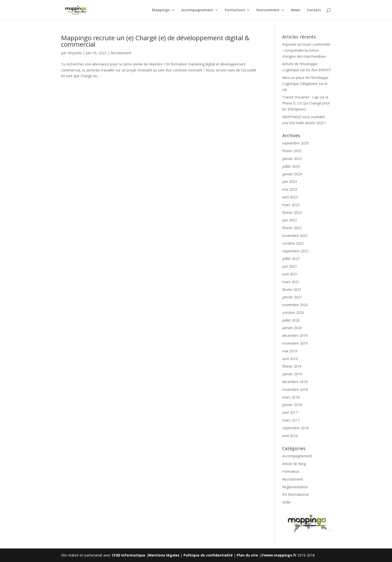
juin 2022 (290, 220)
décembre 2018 (295, 382)
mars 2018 (291, 397)
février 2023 (292, 213)
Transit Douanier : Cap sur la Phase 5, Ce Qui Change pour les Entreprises (306, 103)
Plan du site (247, 555)
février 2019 (292, 366)
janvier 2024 (292, 174)
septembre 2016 (295, 428)
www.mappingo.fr (280, 555)
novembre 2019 (295, 343)
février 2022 (292, 228)
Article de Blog (294, 464)
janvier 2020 (292, 328)
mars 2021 (291, 282)
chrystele (74, 53)
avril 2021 (290, 274)
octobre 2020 (293, 312)
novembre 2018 (295, 389)
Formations (235, 10)
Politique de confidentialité (208, 555)
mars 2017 (291, 420)
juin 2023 (290, 182)
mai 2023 (290, 189)
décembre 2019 (295, 335)
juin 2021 (290, 266)
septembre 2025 (295, 143)
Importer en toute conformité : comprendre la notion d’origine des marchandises (306, 50)
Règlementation (295, 487)
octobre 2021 (293, 243)
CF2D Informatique (129, 555)
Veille (286, 502)
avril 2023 (290, 197)
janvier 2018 (292, 405)
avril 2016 (290, 436)
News (296, 10)
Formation (291, 471)
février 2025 (292, 151)
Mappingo (161, 10)
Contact (314, 10)
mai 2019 (290, 351)
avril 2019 (290, 359)
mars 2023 (291, 205)
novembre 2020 (295, 305)
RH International (295, 494)
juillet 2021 (291, 259)
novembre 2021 (295, 236)
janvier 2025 (292, 159)
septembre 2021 (295, 251)
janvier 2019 (292, 374)
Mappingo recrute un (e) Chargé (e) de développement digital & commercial (155, 41)
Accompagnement (197, 10)
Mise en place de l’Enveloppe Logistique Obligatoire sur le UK (305, 84)
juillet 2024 (291, 166)
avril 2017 (290, 412)
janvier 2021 (292, 297)
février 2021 (292, 289)
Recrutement (268, 10)
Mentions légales (164, 555)
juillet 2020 (291, 320)
